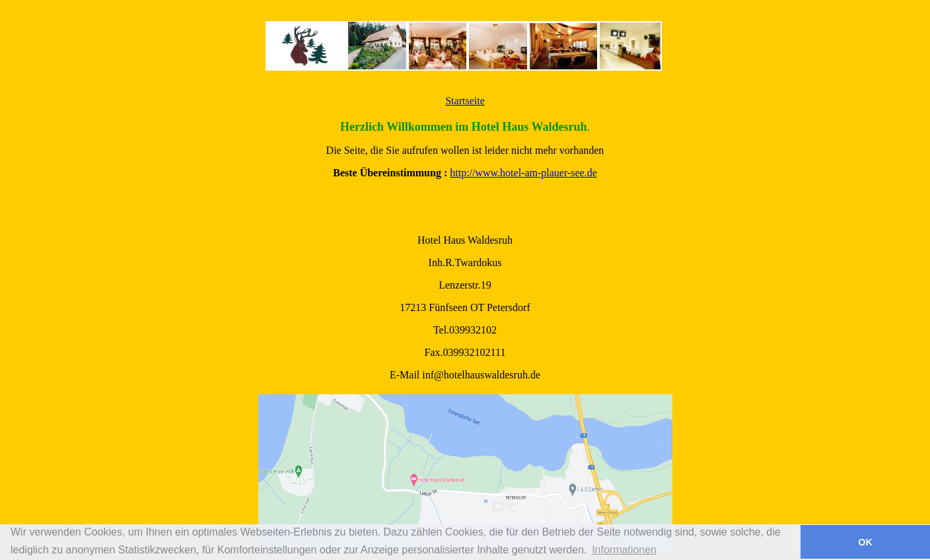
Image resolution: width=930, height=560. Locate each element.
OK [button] (865, 542)
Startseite (465, 101)
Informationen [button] (624, 550)
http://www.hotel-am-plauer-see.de (523, 173)
